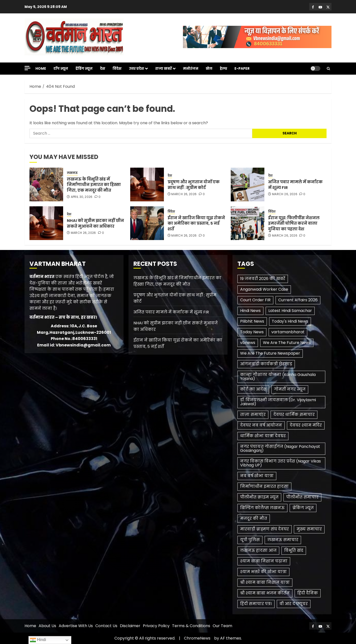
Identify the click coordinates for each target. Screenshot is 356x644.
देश (103, 68)
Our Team (222, 626)
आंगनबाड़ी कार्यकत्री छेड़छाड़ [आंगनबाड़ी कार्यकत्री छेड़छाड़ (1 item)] (266, 364)
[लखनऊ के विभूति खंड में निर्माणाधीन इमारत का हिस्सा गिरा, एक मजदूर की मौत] (46, 184)
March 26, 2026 (184, 194)
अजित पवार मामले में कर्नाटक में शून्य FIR (295, 185)
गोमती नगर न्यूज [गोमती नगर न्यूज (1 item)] (290, 389)
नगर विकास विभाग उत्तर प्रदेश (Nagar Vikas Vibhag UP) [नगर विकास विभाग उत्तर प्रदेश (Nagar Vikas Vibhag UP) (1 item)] (280, 463)
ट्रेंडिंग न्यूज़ (84, 68)
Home (41, 68)
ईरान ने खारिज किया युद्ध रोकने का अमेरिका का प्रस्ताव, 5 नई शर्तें (196, 223)
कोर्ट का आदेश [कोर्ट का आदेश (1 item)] (253, 389)
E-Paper (242, 68)
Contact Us (106, 626)
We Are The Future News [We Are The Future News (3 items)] (287, 343)
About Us (47, 626)
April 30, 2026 (82, 197)
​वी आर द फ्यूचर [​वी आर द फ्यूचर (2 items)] (294, 604)
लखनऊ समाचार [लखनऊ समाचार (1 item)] (283, 540)
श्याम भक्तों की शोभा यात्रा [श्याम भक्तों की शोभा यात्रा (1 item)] (263, 572)
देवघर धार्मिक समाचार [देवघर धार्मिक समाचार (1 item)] (294, 414)
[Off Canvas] (27, 68)
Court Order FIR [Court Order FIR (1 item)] (255, 300)
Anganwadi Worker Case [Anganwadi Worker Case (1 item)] (264, 289)
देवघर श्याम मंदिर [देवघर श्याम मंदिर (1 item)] (306, 425)
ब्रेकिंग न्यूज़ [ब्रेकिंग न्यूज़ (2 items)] (303, 508)
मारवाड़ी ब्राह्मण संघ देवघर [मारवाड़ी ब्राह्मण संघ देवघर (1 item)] (265, 529)
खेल (209, 68)
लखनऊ (72, 173)
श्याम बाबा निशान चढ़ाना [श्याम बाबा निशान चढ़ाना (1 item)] (264, 561)
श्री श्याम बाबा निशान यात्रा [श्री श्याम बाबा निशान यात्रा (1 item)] (265, 582)
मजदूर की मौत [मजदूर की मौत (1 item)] (254, 518)
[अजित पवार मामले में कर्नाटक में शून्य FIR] (248, 184)
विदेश (117, 68)
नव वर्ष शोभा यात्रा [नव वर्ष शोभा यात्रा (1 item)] (257, 476)
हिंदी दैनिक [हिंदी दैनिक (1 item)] (308, 593)
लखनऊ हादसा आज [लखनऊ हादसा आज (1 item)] (258, 550)
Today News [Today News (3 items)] (252, 332)
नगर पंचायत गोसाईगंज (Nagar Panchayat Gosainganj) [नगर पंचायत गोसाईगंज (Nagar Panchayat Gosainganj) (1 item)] (280, 448)
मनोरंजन (191, 68)
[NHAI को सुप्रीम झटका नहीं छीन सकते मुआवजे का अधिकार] (46, 223)
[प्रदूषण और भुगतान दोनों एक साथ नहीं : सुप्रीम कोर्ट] (147, 184)
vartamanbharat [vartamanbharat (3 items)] (288, 332)
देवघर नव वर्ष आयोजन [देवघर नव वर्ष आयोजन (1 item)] (261, 425)
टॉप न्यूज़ (61, 68)
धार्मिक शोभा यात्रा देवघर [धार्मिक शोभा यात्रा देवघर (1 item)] (263, 436)
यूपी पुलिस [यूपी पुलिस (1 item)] (250, 540)
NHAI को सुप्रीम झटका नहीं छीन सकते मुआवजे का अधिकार (95, 223)
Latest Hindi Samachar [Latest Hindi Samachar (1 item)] (290, 311)
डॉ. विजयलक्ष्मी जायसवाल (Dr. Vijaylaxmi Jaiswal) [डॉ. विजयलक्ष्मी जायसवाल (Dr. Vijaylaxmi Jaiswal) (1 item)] (278, 402)
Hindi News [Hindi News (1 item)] (250, 311)
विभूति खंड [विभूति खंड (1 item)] (294, 550)
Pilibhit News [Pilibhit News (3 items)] (252, 321)
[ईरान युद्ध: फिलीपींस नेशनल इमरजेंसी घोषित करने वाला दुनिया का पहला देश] (248, 223)
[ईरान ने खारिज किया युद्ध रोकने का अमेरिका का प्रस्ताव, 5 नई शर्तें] (147, 223)
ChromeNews (197, 638)
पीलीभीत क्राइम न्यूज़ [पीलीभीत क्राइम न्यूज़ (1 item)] (259, 497)
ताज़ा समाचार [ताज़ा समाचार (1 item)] (253, 414)
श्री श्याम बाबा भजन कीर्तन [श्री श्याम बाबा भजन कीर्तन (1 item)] (265, 593)
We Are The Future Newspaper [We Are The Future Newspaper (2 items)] (270, 353)
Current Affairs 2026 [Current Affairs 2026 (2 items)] (298, 300)
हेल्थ (223, 68)
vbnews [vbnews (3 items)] (248, 343)
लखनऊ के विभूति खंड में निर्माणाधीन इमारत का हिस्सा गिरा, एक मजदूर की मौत (94, 185)
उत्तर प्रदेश (137, 68)
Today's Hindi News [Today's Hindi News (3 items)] (290, 321)
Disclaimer (130, 626)
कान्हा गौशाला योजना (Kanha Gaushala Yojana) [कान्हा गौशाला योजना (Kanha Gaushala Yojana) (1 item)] (278, 377)
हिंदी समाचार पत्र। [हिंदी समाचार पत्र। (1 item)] (256, 604)
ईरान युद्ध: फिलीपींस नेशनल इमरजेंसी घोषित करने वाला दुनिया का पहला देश (294, 223)
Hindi (38, 640)
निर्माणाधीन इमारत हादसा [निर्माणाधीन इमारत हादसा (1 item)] (264, 486)
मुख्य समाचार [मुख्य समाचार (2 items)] (309, 529)
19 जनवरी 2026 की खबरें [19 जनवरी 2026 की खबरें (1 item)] (263, 279)
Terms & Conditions (191, 626)
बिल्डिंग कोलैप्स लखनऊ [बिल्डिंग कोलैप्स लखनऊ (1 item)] (262, 508)
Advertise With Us (76, 626)
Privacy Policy (156, 626)
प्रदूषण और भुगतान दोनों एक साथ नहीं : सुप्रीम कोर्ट (194, 185)
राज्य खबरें (164, 68)
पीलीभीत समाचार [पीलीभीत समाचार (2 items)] (302, 497)
